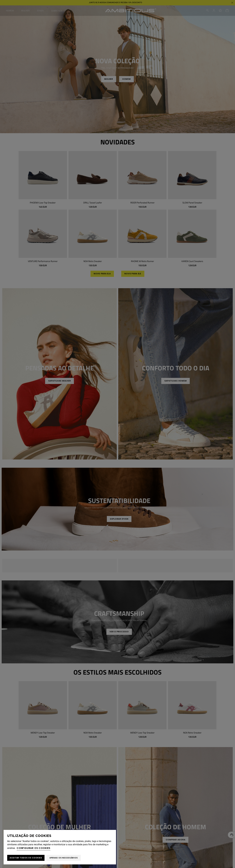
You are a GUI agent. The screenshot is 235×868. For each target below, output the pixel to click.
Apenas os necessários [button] (64, 858)
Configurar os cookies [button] (33, 848)
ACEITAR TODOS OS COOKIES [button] (26, 858)
